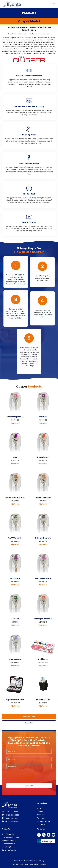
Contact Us (29, 723)
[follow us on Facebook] (39, 835)
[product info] (15, 410)
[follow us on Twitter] (44, 835)
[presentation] (29, 776)
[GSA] (46, 841)
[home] (12, 4)
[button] (53, 4)
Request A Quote (29, 716)
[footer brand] (9, 806)
